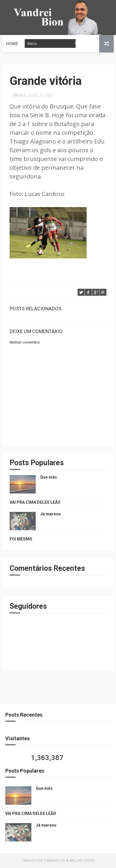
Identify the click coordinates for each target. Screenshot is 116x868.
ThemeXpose (54, 861)
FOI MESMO (21, 539)
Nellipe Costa (82, 861)
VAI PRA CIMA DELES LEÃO (35, 502)
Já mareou (50, 514)
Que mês (49, 477)
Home (12, 44)
